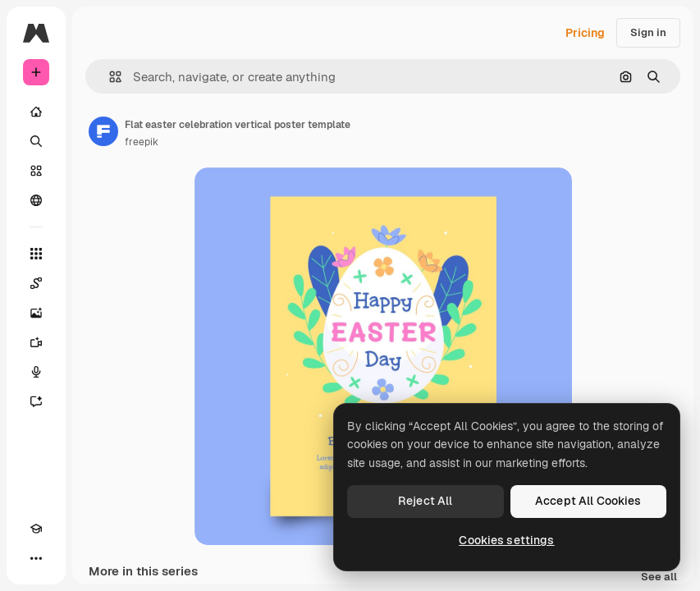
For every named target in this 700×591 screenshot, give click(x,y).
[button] (109, 77)
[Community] (36, 200)
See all (659, 577)
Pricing (585, 33)
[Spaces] (36, 283)
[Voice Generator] (36, 372)
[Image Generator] (36, 313)
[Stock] (36, 171)
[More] (36, 558)
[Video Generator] (36, 342)
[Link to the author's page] (103, 131)
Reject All (425, 501)
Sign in (648, 32)
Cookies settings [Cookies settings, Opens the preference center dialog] (506, 540)
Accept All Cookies (588, 501)
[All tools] (36, 254)
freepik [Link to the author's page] (142, 142)
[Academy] (36, 529)
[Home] (36, 112)
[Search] (36, 141)
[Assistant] (36, 401)
